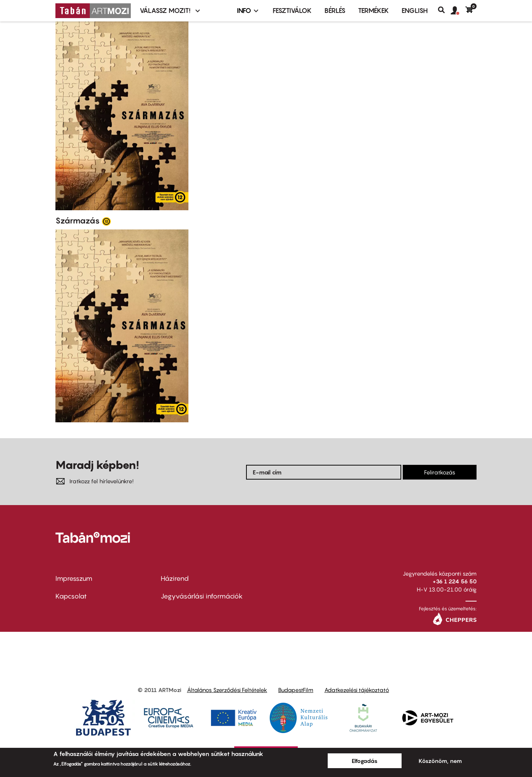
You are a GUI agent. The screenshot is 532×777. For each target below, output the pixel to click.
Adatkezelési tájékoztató (357, 690)
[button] (458, 11)
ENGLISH (415, 11)
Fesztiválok (292, 11)
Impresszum (74, 578)
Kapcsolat (71, 596)
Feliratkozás (440, 472)
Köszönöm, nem (440, 761)
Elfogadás (365, 761)
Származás (78, 221)
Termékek (374, 11)
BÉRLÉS (335, 11)
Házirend (175, 578)
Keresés (444, 10)
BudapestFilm (296, 690)
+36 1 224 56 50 (455, 581)
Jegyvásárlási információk (202, 596)
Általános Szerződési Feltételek (227, 690)
